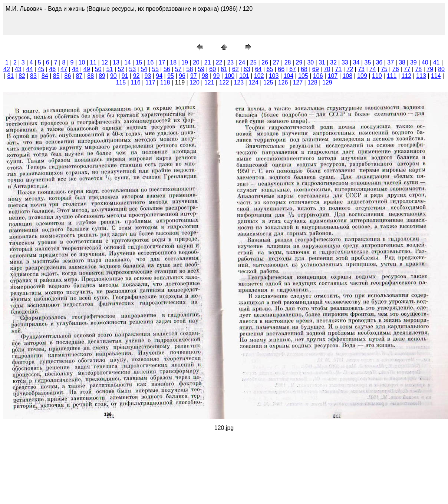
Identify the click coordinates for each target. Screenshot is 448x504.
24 (242, 62)
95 (171, 76)
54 (144, 69)
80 (441, 69)
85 (56, 76)
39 (414, 62)
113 (421, 76)
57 (178, 69)
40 (425, 62)
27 (276, 62)
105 (303, 76)
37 (391, 62)
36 (379, 62)
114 (436, 76)
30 (310, 62)
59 (201, 69)
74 (373, 69)
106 (318, 76)
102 (259, 76)
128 (312, 82)
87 (79, 76)
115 (121, 82)
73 (361, 69)
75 (384, 69)
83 (33, 76)
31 (322, 62)
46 (52, 69)
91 (125, 76)
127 (298, 82)
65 (270, 69)
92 (136, 76)
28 (288, 62)
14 (128, 62)
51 (110, 69)
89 (102, 76)
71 (339, 69)
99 (217, 76)
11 (93, 62)
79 (430, 69)
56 (167, 69)
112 (406, 76)
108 (347, 76)
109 (362, 76)
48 (75, 69)
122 (224, 82)
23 (230, 62)
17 (162, 62)
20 (196, 62)
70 (327, 69)
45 (41, 69)
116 (136, 82)
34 (356, 62)
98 (205, 76)
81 (10, 76)
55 (155, 69)
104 (288, 76)
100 (229, 76)
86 (68, 76)
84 (45, 76)
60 (213, 69)
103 (274, 76)
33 (345, 62)
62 (235, 69)
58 (190, 69)
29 (299, 62)
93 (148, 76)
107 (333, 76)
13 (116, 62)
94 (159, 76)
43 (18, 69)
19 (185, 62)
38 (402, 62)
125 (268, 82)
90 (113, 76)
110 (377, 76)
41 (437, 62)
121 (209, 82)
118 (165, 82)
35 (368, 62)
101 (244, 76)
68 (304, 69)
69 (316, 69)
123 (239, 82)
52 (121, 69)
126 (283, 82)
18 (173, 62)
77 (407, 69)
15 (139, 62)
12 (105, 62)
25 (253, 62)
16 (151, 62)
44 (30, 69)
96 (182, 76)
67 (293, 69)
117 (150, 82)
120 (195, 82)
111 (392, 76)
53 (132, 69)
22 (219, 62)
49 (87, 69)
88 (90, 76)
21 (208, 62)
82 (22, 76)
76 (396, 69)
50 (98, 69)
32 (333, 62)
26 (265, 62)
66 (281, 69)
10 (82, 62)
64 (258, 69)
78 (418, 69)
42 (7, 69)
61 (224, 69)
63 (247, 69)
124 (253, 82)
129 (327, 82)
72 (350, 69)
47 (64, 69)
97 (194, 76)
